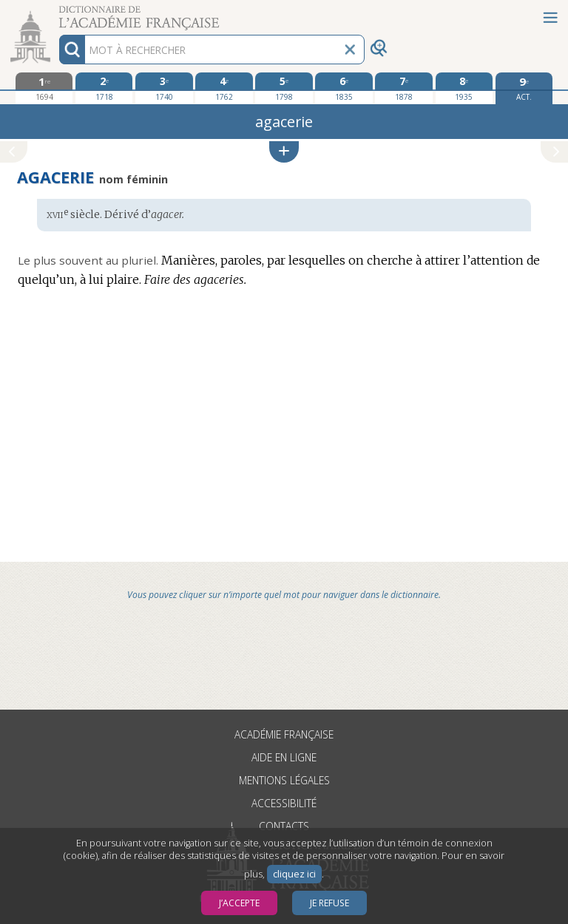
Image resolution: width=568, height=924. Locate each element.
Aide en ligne (284, 757)
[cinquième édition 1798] (284, 88)
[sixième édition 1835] (344, 88)
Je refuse (329, 903)
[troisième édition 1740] (164, 88)
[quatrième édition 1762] (224, 88)
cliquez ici (294, 874)
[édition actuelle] (524, 88)
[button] (284, 152)
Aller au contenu (58, 13)
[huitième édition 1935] (464, 88)
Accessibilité (284, 803)
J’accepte (239, 903)
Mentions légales (284, 780)
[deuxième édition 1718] (104, 88)
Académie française (284, 734)
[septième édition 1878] (403, 88)
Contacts (284, 826)
